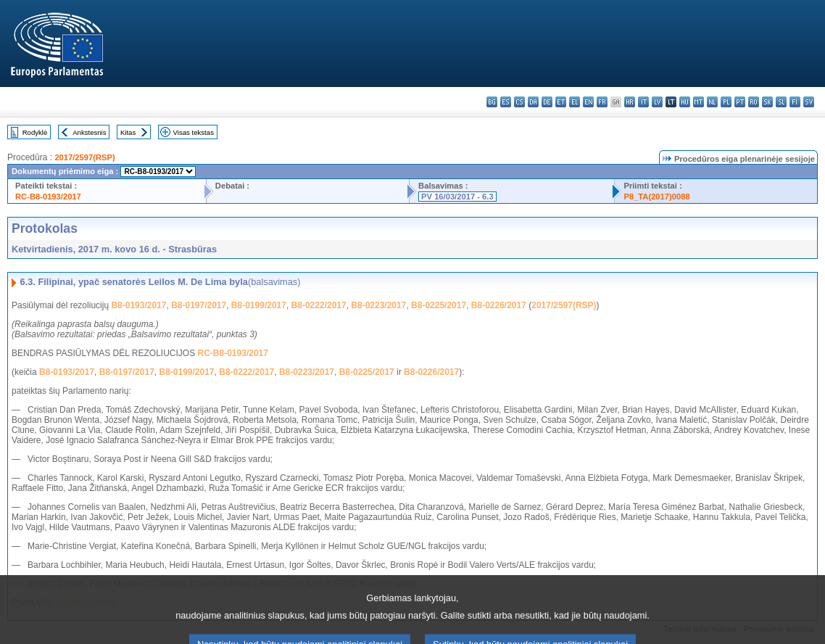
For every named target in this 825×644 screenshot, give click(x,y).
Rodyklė (35, 132)
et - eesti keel (561, 102)
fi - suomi (795, 102)
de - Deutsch (547, 102)
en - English (588, 102)
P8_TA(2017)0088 (656, 197)
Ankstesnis (89, 132)
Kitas (128, 132)
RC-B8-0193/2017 (48, 197)
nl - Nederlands (712, 102)
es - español (506, 102)
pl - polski (726, 102)
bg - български (492, 102)
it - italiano (643, 102)
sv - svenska (809, 102)
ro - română (754, 102)
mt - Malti (698, 102)
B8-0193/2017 (138, 305)
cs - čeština (519, 102)
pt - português (740, 102)
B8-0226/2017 (499, 305)
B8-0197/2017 (199, 305)
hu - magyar (685, 102)
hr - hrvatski (630, 102)
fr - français (602, 102)
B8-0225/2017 (439, 305)
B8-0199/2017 (259, 305)
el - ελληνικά (575, 102)
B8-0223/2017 (378, 305)
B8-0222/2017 (319, 305)
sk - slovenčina (767, 102)
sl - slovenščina (781, 102)
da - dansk (533, 102)
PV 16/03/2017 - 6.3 (457, 197)
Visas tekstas (194, 132)
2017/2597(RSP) (84, 157)
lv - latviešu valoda (657, 102)
